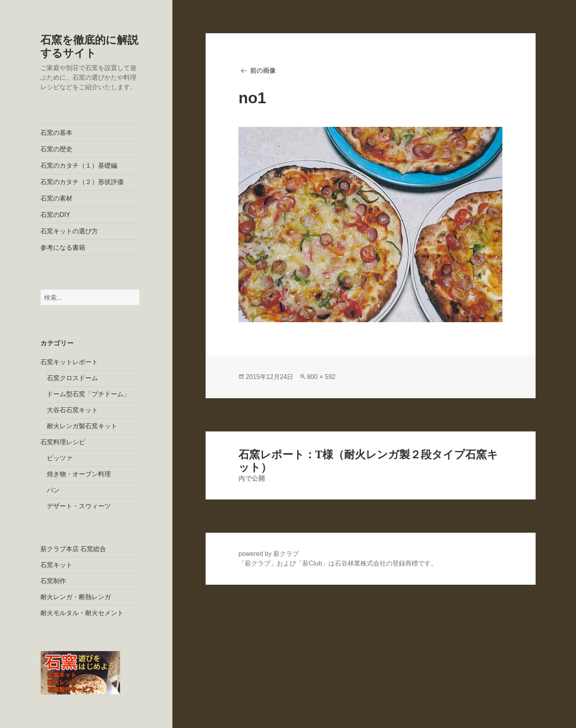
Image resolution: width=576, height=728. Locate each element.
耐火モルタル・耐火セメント (82, 613)
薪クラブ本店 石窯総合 (73, 549)
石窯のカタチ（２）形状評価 (82, 182)
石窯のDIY (55, 215)
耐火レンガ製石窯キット (82, 426)
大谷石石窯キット (72, 410)
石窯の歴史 (56, 149)
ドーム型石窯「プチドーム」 (88, 394)
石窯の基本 (56, 133)
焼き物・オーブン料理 (79, 474)
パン (53, 490)
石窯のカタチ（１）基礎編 (79, 165)
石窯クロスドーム (72, 378)
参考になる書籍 (63, 248)
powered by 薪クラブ (269, 554)
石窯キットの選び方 (69, 231)
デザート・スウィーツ (79, 506)
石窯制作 (53, 581)
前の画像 (263, 71)
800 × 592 (321, 377)
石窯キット (56, 565)
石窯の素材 (56, 198)
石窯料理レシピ (63, 442)
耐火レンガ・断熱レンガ (76, 597)
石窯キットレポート (69, 362)
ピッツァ (60, 458)
